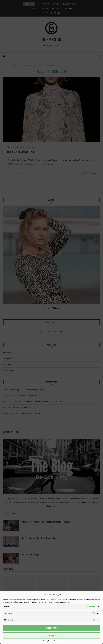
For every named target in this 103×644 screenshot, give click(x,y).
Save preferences (52, 636)
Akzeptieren (52, 628)
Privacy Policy (48, 641)
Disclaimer (58, 641)
